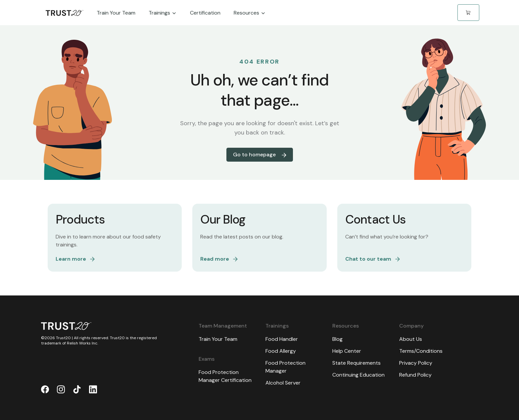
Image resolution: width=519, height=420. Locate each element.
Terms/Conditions (421, 351)
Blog (337, 339)
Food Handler (282, 339)
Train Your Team (218, 339)
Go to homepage (260, 155)
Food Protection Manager (285, 367)
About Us (411, 339)
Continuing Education (358, 375)
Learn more (75, 259)
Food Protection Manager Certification (225, 376)
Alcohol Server (283, 383)
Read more (219, 259)
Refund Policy (415, 375)
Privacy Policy (416, 363)
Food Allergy (281, 351)
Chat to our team (373, 259)
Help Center (347, 351)
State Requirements (356, 363)
